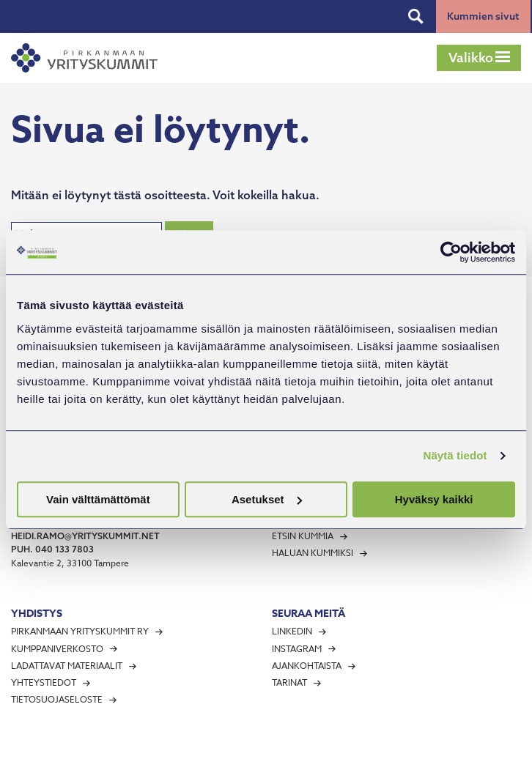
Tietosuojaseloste (57, 699)
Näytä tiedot (455, 455)
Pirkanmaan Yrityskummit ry (80, 631)
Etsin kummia (303, 536)
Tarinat (289, 682)
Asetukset (267, 499)
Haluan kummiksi (313, 553)
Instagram (297, 649)
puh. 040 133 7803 (52, 549)
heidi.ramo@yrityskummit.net (85, 536)
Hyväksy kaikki (434, 499)
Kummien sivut (483, 16)
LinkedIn (292, 631)
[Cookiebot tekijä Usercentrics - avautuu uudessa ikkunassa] (451, 252)
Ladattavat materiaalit (67, 666)
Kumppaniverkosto (57, 649)
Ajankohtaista (307, 666)
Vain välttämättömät (98, 499)
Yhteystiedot (44, 682)
